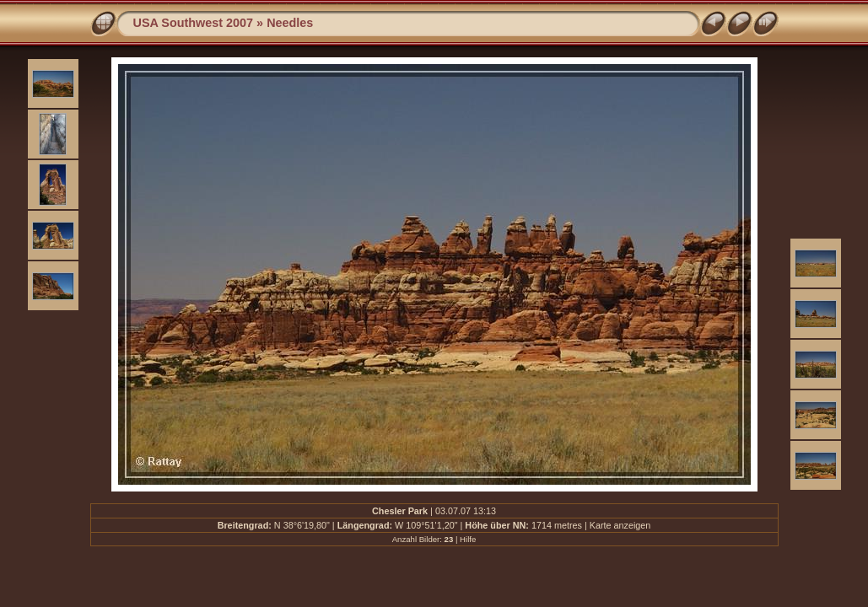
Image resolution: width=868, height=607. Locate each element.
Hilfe (468, 539)
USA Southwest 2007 (194, 23)
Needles (290, 23)
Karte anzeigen (620, 525)
